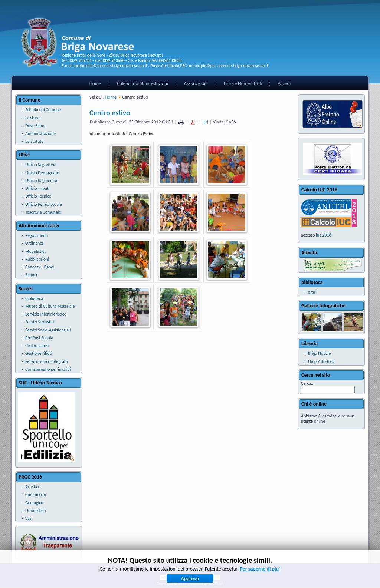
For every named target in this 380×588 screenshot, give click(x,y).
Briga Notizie (320, 353)
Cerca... (308, 383)
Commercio (36, 495)
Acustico (33, 487)
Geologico (34, 503)
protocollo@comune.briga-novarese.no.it (111, 66)
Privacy (179, 567)
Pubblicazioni (37, 259)
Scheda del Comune (43, 110)
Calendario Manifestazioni (143, 83)
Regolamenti (37, 235)
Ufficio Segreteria (41, 165)
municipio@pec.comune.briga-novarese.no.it (229, 66)
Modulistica (36, 251)
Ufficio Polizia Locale (44, 204)
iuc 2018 (323, 235)
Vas (28, 518)
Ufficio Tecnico (38, 196)
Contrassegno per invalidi (48, 369)
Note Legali (198, 567)
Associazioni (196, 83)
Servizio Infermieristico (46, 314)
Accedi (284, 83)
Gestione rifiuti (39, 353)
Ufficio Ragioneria (41, 181)
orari (312, 292)
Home (95, 83)
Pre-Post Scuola (39, 338)
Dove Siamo (36, 126)
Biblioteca (34, 298)
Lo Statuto (35, 141)
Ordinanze (35, 243)
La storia (33, 118)
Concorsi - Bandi (40, 267)
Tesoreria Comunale (43, 212)
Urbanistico (36, 511)
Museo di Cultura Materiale (50, 306)
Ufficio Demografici (42, 173)
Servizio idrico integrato (47, 361)
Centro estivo (37, 346)
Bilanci (31, 275)
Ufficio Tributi (37, 188)
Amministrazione (40, 133)
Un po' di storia (322, 361)
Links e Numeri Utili (243, 83)
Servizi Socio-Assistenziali (48, 330)
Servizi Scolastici (40, 322)
